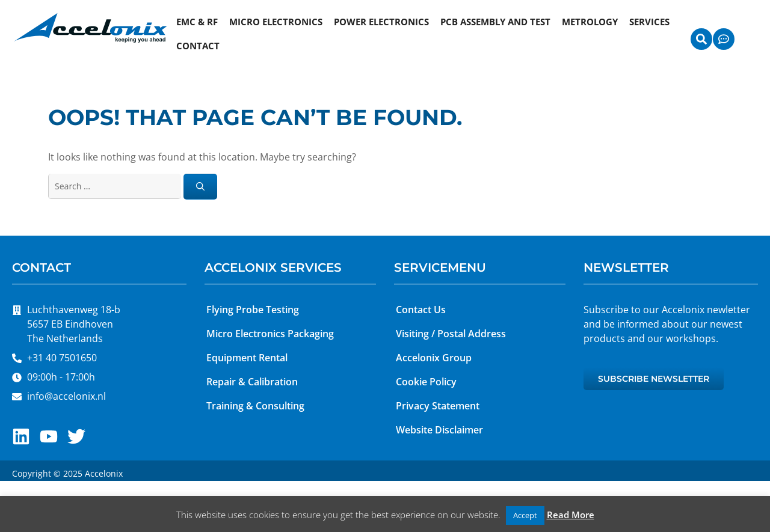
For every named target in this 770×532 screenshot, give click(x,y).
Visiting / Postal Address (451, 334)
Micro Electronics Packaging (270, 334)
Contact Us (421, 310)
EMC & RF (197, 22)
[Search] (200, 187)
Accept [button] (525, 515)
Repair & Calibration (252, 382)
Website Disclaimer (439, 430)
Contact (198, 46)
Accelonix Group (434, 358)
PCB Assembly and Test (495, 22)
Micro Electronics (276, 22)
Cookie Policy (426, 382)
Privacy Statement (438, 406)
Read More (571, 515)
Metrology (590, 22)
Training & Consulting (255, 406)
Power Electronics (381, 22)
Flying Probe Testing (253, 310)
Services (649, 22)
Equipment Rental (247, 358)
